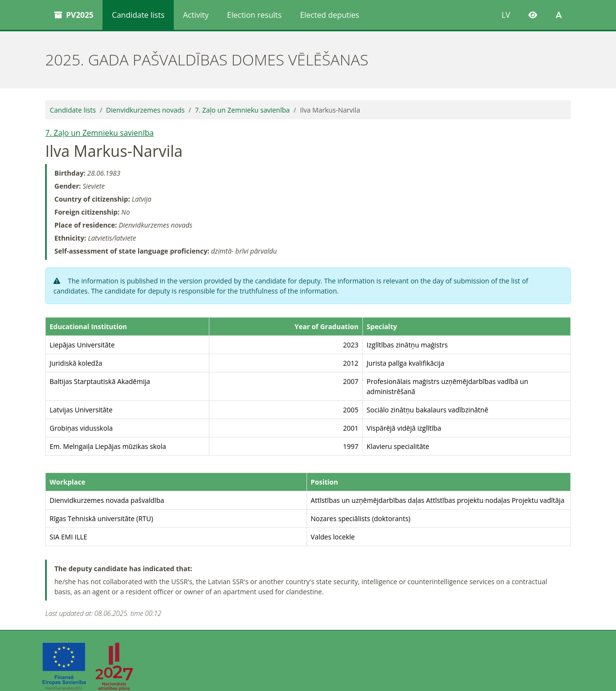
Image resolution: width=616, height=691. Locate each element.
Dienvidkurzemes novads (145, 110)
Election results (254, 15)
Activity (196, 15)
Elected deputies (329, 15)
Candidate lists (138, 15)
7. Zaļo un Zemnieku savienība (242, 110)
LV (506, 15)
